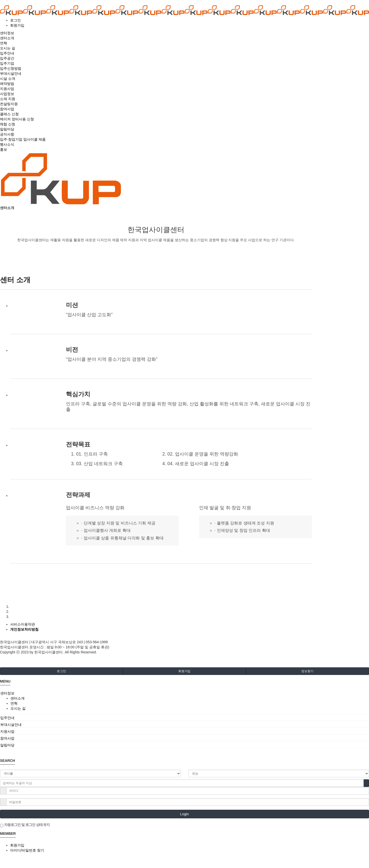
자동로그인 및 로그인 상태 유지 (25, 825)
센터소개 (17, 698)
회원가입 (17, 25)
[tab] (184, 693)
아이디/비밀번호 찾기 (27, 850)
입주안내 (7, 718)
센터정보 (7, 693)
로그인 (15, 20)
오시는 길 (18, 708)
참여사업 (7, 738)
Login (184, 814)
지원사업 (7, 731)
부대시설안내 (11, 725)
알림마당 (7, 745)
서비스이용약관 (23, 624)
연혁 (14, 703)
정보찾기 (307, 671)
